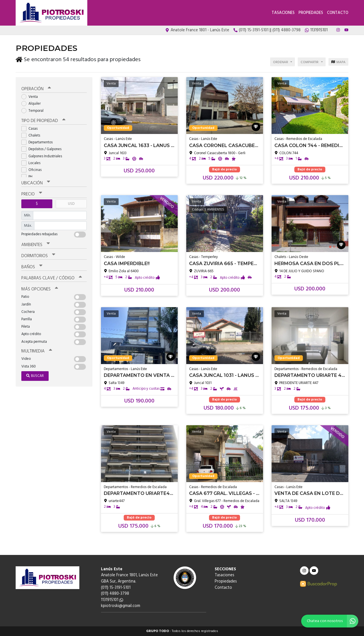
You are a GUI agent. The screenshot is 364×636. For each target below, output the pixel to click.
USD (71, 204)
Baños (32, 267)
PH (29, 176)
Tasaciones (283, 13)
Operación (36, 89)
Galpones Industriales (44, 156)
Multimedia (37, 351)
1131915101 (112, 600)
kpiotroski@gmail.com (121, 606)
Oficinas (33, 170)
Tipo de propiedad (43, 121)
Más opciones (40, 289)
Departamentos (39, 142)
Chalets (33, 135)
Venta (31, 97)
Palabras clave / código (52, 278)
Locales (33, 163)
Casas (31, 128)
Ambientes (36, 245)
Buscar (35, 376)
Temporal (34, 111)
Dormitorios (38, 256)
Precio (32, 194)
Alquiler (33, 103)
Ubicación (36, 183)
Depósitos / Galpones (43, 149)
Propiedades (311, 13)
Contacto (338, 13)
